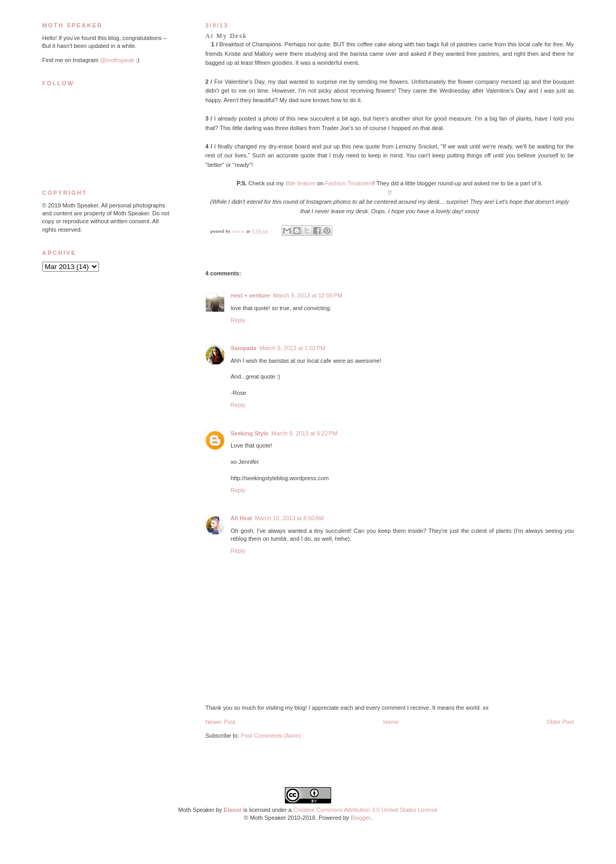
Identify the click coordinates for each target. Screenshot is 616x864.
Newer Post (220, 722)
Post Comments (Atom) (271, 736)
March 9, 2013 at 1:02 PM (292, 348)
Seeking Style (250, 433)
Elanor (233, 810)
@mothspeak (117, 60)
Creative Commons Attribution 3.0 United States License (366, 810)
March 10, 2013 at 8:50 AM (289, 518)
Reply (238, 320)
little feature (300, 183)
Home (391, 722)
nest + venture (250, 295)
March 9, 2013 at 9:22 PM (305, 433)
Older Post (560, 722)
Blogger (360, 818)
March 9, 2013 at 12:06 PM (308, 295)
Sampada (244, 348)
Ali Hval (241, 518)
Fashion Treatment (349, 183)
